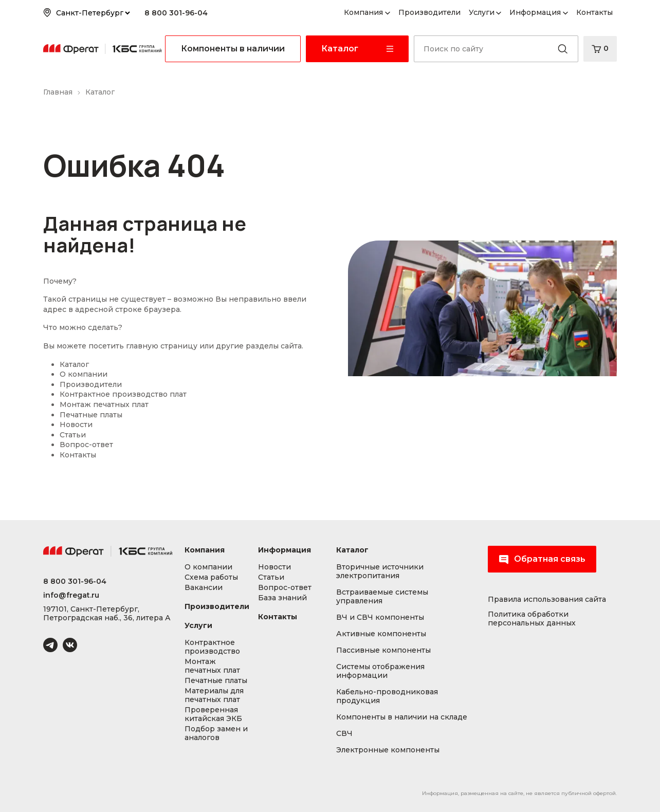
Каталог (74, 364)
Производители (429, 12)
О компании (84, 374)
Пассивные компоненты (383, 650)
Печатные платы (91, 415)
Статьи (73, 435)
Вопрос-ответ (86, 445)
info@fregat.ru (71, 595)
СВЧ (344, 734)
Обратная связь (542, 559)
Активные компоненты (381, 634)
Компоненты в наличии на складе (402, 717)
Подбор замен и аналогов (216, 733)
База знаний (282, 598)
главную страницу (162, 346)
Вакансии (204, 588)
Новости (76, 425)
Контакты (594, 12)
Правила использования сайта (547, 599)
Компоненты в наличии (233, 49)
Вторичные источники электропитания (380, 571)
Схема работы (211, 577)
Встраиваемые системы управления (382, 597)
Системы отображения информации (380, 671)
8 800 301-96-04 (176, 13)
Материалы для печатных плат (214, 695)
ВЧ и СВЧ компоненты (380, 617)
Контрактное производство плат (123, 394)
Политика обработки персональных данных (532, 619)
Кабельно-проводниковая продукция (387, 696)
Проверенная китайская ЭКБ (213, 714)
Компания (363, 12)
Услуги (482, 12)
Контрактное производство (212, 647)
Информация (535, 12)
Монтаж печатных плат (104, 404)
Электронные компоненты (388, 750)
